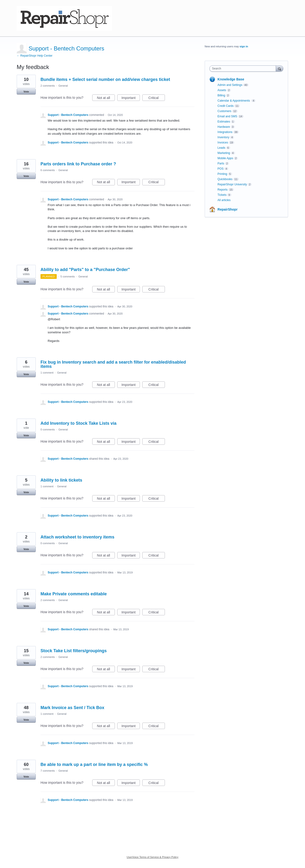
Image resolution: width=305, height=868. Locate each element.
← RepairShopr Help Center (35, 56)
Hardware (224, 127)
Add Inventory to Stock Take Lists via (79, 423)
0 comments (48, 429)
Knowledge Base (231, 79)
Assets (222, 90)
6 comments (48, 170)
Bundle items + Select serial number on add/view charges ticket (105, 79)
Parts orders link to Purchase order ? (78, 164)
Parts (221, 163)
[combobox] (244, 69)
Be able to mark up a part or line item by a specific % (94, 764)
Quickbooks (225, 179)
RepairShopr (228, 209)
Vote (26, 92)
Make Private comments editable (74, 594)
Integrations (225, 132)
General (63, 86)
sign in (244, 46)
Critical (157, 99)
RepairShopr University (232, 184)
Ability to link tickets (61, 480)
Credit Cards (226, 106)
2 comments (48, 86)
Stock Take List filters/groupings (74, 651)
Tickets (222, 195)
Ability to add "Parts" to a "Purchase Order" (85, 270)
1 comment (47, 373)
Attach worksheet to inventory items (77, 537)
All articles (224, 200)
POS (221, 169)
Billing (221, 95)
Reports (223, 190)
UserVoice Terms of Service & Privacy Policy (153, 857)
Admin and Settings (230, 85)
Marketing (224, 153)
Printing (222, 174)
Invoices (223, 143)
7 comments (48, 771)
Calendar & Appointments (234, 101)
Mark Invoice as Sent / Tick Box (72, 708)
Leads (221, 148)
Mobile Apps (225, 158)
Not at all (106, 99)
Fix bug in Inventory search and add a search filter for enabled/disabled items (113, 364)
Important (131, 99)
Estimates (224, 122)
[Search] (280, 68)
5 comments (68, 276)
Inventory (223, 137)
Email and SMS (227, 116)
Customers (224, 111)
